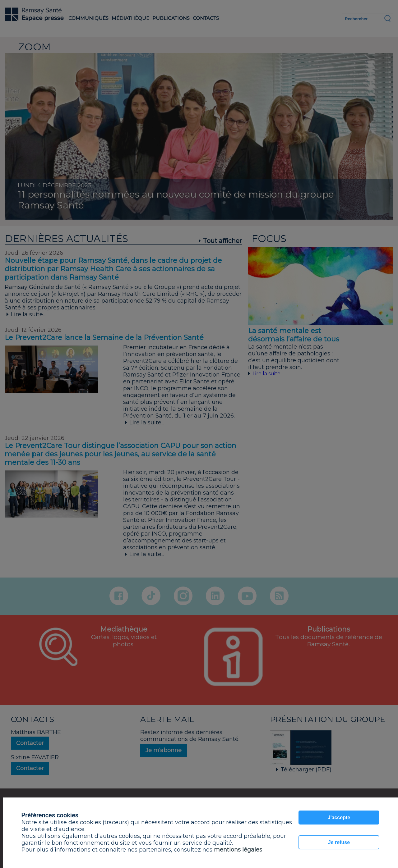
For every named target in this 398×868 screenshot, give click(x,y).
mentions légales (238, 850)
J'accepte (339, 818)
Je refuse (339, 842)
